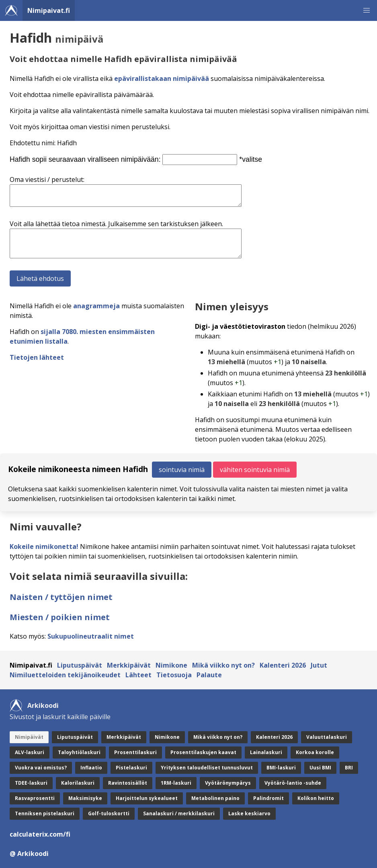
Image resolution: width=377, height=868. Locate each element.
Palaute (209, 675)
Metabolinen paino (215, 798)
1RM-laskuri (176, 783)
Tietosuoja (174, 675)
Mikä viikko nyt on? (223, 665)
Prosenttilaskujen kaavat (203, 752)
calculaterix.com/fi (40, 834)
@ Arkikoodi (29, 854)
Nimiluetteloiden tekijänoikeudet (65, 675)
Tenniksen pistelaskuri (45, 813)
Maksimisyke (85, 798)
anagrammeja (96, 306)
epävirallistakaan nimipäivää (162, 78)
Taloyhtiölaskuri (79, 752)
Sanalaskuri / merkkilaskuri (179, 813)
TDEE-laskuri (31, 783)
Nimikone (171, 665)
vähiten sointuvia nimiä (255, 470)
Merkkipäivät (129, 665)
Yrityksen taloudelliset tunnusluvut (207, 768)
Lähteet (138, 675)
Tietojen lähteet (37, 357)
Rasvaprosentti (35, 798)
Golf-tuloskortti (109, 813)
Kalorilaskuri (78, 783)
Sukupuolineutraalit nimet (91, 636)
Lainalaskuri (266, 752)
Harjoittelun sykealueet (147, 798)
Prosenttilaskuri (135, 752)
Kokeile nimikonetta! (44, 546)
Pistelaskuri (131, 768)
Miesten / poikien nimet (60, 617)
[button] (367, 10)
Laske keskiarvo (249, 813)
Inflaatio (91, 768)
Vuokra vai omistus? (41, 768)
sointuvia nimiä (182, 470)
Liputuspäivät (80, 665)
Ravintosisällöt (128, 783)
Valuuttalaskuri (327, 737)
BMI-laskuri (281, 768)
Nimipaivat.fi (49, 10)
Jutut (319, 665)
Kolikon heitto (316, 798)
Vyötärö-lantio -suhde (293, 783)
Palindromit (268, 798)
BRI (349, 768)
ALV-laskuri (30, 752)
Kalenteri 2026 (283, 665)
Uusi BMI (320, 768)
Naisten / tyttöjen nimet (61, 597)
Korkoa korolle (315, 752)
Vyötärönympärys (228, 783)
